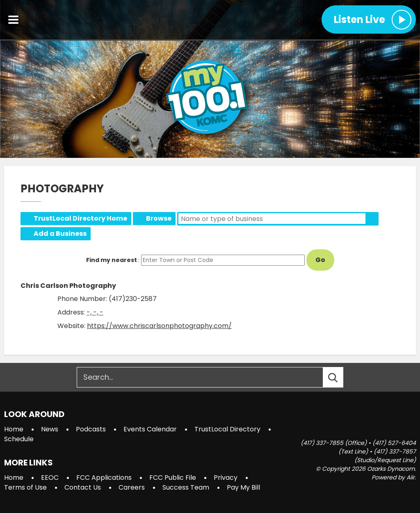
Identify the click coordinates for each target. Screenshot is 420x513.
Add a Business (60, 234)
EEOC (50, 478)
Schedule (19, 439)
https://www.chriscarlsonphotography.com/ (159, 326)
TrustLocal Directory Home (80, 218)
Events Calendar (150, 429)
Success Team (186, 487)
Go (320, 260)
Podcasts (91, 429)
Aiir (411, 477)
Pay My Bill (243, 487)
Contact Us (83, 487)
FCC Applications (104, 478)
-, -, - (95, 312)
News (50, 429)
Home (14, 429)
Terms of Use (25, 487)
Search (372, 219)
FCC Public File (173, 478)
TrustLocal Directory (227, 429)
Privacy (226, 478)
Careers (132, 487)
